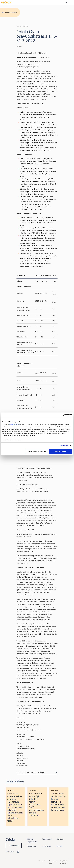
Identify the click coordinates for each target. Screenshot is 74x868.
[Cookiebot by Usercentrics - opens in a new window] (64, 415)
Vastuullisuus (32, 846)
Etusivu (19, 26)
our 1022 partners (14, 425)
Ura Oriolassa (47, 846)
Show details (64, 446)
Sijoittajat (60, 839)
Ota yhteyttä (14, 845)
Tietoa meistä (47, 839)
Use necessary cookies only (37, 451)
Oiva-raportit (42, 861)
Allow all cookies (60, 451)
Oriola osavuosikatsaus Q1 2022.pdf (31, 772)
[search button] (65, 3)
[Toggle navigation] (71, 3)
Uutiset (25, 26)
